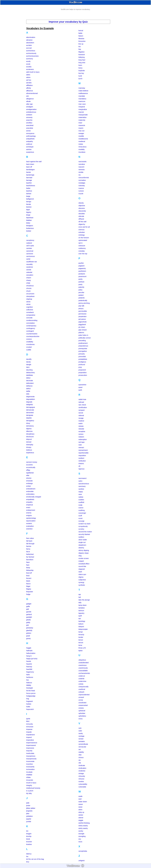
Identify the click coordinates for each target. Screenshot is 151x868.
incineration (30, 769)
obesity (81, 203)
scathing (82, 510)
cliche (28, 302)
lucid (80, 76)
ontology (82, 235)
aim (28, 96)
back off (29, 167)
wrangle (81, 834)
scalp (80, 505)
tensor (81, 640)
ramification (83, 407)
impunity (29, 751)
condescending (32, 320)
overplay (82, 251)
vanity (81, 733)
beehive (29, 191)
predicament (83, 343)
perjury (81, 308)
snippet (81, 561)
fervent (29, 578)
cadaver (29, 243)
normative (82, 180)
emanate (29, 481)
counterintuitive (32, 334)
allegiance (30, 99)
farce (28, 552)
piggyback (82, 324)
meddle (81, 136)
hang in (29, 656)
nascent (81, 167)
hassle (29, 661)
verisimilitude (83, 744)
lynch (80, 79)
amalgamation (31, 109)
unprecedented (84, 695)
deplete (29, 418)
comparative (31, 315)
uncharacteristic (84, 673)
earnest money (32, 462)
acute (28, 64)
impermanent (31, 745)
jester (28, 806)
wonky (81, 831)
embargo (29, 483)
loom (80, 65)
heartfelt (29, 669)
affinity (29, 88)
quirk (80, 390)
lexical (81, 31)
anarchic (29, 120)
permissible (83, 311)
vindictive (82, 771)
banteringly (30, 175)
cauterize (30, 267)
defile (28, 391)
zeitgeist (82, 861)
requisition (82, 456)
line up (81, 44)
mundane (82, 152)
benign (29, 202)
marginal (82, 107)
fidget (28, 586)
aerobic (29, 83)
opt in (80, 243)
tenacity (81, 635)
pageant (81, 266)
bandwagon (30, 170)
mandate (82, 96)
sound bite (82, 566)
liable (80, 33)
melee (81, 144)
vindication (82, 768)
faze (28, 565)
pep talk (81, 306)
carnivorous (30, 256)
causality (29, 264)
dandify (29, 359)
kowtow (29, 844)
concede (29, 318)
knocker (29, 842)
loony (80, 68)
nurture (81, 191)
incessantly (30, 767)
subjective (82, 580)
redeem (81, 437)
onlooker (82, 232)
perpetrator (82, 316)
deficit (28, 389)
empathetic (30, 499)
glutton (29, 633)
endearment (31, 510)
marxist (81, 112)
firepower (30, 592)
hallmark (29, 651)
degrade (29, 402)
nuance (81, 188)
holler (28, 707)
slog (80, 556)
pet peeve (82, 319)
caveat (29, 270)
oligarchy (82, 224)
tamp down (82, 605)
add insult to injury (33, 72)
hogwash (30, 701)
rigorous (81, 469)
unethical (82, 689)
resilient (81, 458)
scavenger (82, 513)
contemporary (31, 326)
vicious (81, 757)
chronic (29, 288)
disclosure (30, 437)
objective (82, 206)
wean (80, 807)
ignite (28, 719)
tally (80, 603)
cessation (30, 275)
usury (80, 719)
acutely (29, 67)
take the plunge (84, 600)
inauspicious (31, 756)
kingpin (29, 834)
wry (80, 839)
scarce (81, 508)
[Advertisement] (128, 31)
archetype (30, 147)
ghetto (28, 620)
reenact (81, 448)
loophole (82, 71)
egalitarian (30, 473)
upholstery (82, 716)
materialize (82, 117)
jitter (28, 814)
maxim (81, 128)
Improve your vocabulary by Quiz (68, 22)
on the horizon (84, 238)
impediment (30, 735)
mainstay (82, 88)
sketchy (81, 548)
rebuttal (81, 429)
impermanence (32, 743)
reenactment (83, 450)
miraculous (82, 147)
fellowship (30, 570)
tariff (80, 616)
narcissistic (82, 162)
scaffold (81, 502)
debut (28, 378)
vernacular (82, 747)
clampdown (30, 296)
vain (80, 728)
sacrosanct (82, 478)
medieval (82, 141)
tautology (82, 621)
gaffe (28, 606)
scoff (80, 516)
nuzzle (81, 194)
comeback (30, 312)
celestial (29, 272)
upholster (82, 713)
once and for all (84, 227)
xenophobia (83, 851)
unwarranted (83, 705)
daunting (29, 370)
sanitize (81, 489)
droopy (29, 447)
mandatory (82, 99)
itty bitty (29, 793)
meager (81, 133)
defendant (30, 383)
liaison (81, 36)
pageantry (82, 268)
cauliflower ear (32, 262)
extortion (29, 529)
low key (81, 73)
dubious (29, 450)
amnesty (29, 117)
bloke (28, 223)
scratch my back (84, 524)
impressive (30, 748)
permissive (82, 314)
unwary (81, 708)
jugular (29, 819)
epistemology (31, 518)
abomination (31, 37)
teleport (81, 627)
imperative (30, 740)
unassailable (83, 671)
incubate (29, 772)
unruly (81, 700)
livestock (82, 55)
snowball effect (84, 564)
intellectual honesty (33, 788)
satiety (81, 497)
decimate (30, 381)
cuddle (29, 350)
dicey (28, 423)
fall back (29, 541)
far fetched (30, 557)
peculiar (81, 292)
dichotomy (30, 426)
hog (28, 699)
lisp (80, 49)
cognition (30, 307)
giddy (28, 622)
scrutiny (81, 529)
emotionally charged (34, 497)
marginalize (83, 109)
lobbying (82, 57)
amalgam (30, 107)
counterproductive (33, 336)
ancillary (29, 123)
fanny (28, 549)
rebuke (81, 426)
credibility (30, 342)
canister (29, 248)
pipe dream (83, 330)
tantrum (81, 611)
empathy (29, 502)
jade (28, 803)
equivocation (31, 521)
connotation (30, 323)
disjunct (29, 439)
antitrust (29, 144)
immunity (30, 724)
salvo (80, 481)
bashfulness (31, 186)
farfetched (30, 554)
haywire (29, 664)
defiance (29, 386)
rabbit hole (82, 399)
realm (81, 423)
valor (80, 731)
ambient (29, 115)
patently (81, 287)
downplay (30, 445)
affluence (30, 91)
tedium (81, 624)
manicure (82, 101)
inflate (28, 777)
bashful (29, 183)
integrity (29, 785)
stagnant (82, 569)
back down (30, 164)
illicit (28, 721)
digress (29, 429)
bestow (29, 207)
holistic (29, 704)
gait (28, 609)
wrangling (82, 836)
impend (29, 737)
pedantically (83, 300)
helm (28, 675)
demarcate (30, 410)
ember (29, 486)
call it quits (30, 246)
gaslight (29, 617)
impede (29, 732)
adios (28, 75)
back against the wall (34, 162)
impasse (29, 729)
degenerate (30, 397)
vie (80, 760)
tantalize (82, 608)
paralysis (82, 274)
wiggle (81, 820)
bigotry (29, 212)
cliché (28, 304)
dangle (29, 365)
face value (30, 538)
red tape (82, 442)
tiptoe (80, 651)
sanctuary (82, 486)
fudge (28, 594)
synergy (81, 582)
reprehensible (83, 453)
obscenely (82, 211)
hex (28, 680)
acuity (28, 61)
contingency (31, 328)
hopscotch (30, 709)
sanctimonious (84, 484)
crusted (29, 347)
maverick (82, 125)
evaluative (30, 526)
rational (81, 415)
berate (29, 204)
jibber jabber (31, 808)
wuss (80, 842)
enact (28, 507)
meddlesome (83, 139)
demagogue (31, 407)
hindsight (30, 688)
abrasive (29, 40)
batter (28, 188)
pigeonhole (82, 322)
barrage (29, 180)
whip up (81, 812)
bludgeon (30, 226)
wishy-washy (83, 826)
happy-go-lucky (32, 659)
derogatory (30, 421)
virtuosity (82, 776)
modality (82, 149)
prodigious (82, 362)
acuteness (30, 69)
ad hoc (29, 80)
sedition (81, 537)
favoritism (30, 560)
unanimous (82, 665)
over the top (83, 254)
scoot (80, 518)
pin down (82, 327)
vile (80, 763)
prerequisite (83, 349)
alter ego (29, 104)
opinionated (83, 240)
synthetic (82, 585)
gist (28, 625)
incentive (29, 764)
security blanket (84, 534)
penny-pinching (84, 303)
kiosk (28, 839)
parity (80, 279)
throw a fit (82, 648)
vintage (81, 773)
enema (29, 513)
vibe (80, 755)
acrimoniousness (32, 56)
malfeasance (83, 93)
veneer (81, 739)
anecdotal (30, 125)
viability (81, 752)
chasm (29, 278)
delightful (30, 405)
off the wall (82, 222)
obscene (82, 208)
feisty (28, 568)
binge (28, 215)
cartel (28, 259)
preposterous (83, 346)
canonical (30, 251)
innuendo (30, 780)
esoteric (29, 523)
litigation (82, 52)
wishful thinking (84, 823)
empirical (30, 505)
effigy (28, 470)
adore (28, 77)
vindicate (82, 765)
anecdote (30, 128)
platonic (81, 333)
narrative (82, 164)
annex (28, 131)
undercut (82, 676)
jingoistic (29, 811)
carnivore (30, 254)
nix (80, 175)
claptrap (29, 299)
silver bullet (83, 540)
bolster (29, 231)
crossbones (30, 344)
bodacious (30, 228)
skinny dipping (84, 550)
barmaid (29, 178)
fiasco (28, 584)
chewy (29, 280)
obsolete (82, 214)
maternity (82, 120)
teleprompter (83, 629)
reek (80, 445)
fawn (28, 562)
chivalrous (30, 286)
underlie (81, 679)
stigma (81, 577)
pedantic (82, 298)
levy (28, 862)
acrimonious (31, 51)
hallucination (31, 653)
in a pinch (30, 791)
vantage (81, 736)
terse (80, 645)
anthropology (31, 136)
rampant (82, 410)
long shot (82, 63)
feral (28, 576)
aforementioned (32, 93)
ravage (81, 418)
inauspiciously (31, 759)
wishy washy (83, 828)
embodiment (31, 489)
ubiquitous (82, 660)
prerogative (83, 351)
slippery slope (84, 553)
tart (80, 619)
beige (28, 196)
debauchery (31, 373)
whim (80, 810)
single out (82, 542)
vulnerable (82, 787)
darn (28, 367)
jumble (29, 822)
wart (80, 799)
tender (81, 637)
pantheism (82, 271)
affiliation (29, 85)
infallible (29, 775)
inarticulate (30, 753)
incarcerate (30, 761)
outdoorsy (82, 248)
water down (83, 802)
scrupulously (83, 526)
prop (80, 367)
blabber (29, 220)
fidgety (29, 589)
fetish (28, 581)
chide (28, 283)
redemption (83, 439)
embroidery (30, 494)
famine (29, 546)
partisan (81, 282)
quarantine (82, 385)
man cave (82, 104)
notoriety (82, 186)
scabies (81, 500)
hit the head (31, 691)
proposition (82, 373)
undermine (82, 681)
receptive (82, 431)
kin (27, 831)
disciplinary (30, 434)
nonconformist (84, 178)
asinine (29, 149)
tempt (81, 632)
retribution (82, 461)
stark (80, 572)
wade (80, 796)
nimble (81, 172)
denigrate (30, 415)
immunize (30, 727)
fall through (30, 544)
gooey (28, 638)
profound (82, 365)
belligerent (30, 199)
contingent (30, 331)
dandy (28, 362)
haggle (29, 648)
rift (79, 466)
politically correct (85, 338)
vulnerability (83, 784)
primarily (82, 354)
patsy (80, 290)
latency (29, 854)
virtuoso (81, 779)
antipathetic (30, 139)
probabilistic (83, 359)
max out (81, 131)
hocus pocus (31, 693)
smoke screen (84, 558)
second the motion (85, 532)
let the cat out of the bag (35, 859)
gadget (29, 604)
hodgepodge (31, 696)
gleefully (29, 630)
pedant (81, 295)
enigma (29, 515)
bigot (28, 210)
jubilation (29, 816)
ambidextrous (31, 112)
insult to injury (31, 783)
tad (80, 597)
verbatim (82, 741)
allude (28, 101)
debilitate (30, 375)
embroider (30, 491)
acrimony (30, 59)
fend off (29, 573)
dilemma (29, 431)
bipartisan (30, 218)
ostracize (82, 246)
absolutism (30, 43)
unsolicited (82, 703)
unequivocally (83, 687)
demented (30, 413)
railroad (81, 402)
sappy (81, 492)
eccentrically (31, 467)
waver (81, 804)
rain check (82, 405)
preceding (82, 341)
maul (80, 123)
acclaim (29, 45)
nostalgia (82, 183)
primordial (82, 357)
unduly (81, 684)
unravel (81, 697)
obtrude (81, 216)
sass (80, 494)
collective (30, 310)
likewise (81, 39)
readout (81, 421)
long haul (82, 60)
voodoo (81, 781)
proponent (82, 370)
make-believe (83, 91)
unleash (81, 692)
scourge (81, 521)
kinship (29, 836)
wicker (81, 815)
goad (28, 636)
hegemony (30, 672)
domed (29, 442)
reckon (81, 434)
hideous (29, 683)
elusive (29, 478)
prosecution (83, 375)
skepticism (82, 545)
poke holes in (83, 335)
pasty (80, 284)
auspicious (30, 152)
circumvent (30, 294)
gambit (29, 612)
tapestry (81, 613)
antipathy (30, 141)
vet (80, 749)
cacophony (30, 240)
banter (29, 172)
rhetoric (81, 464)
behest (29, 194)
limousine (82, 41)
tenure (81, 643)
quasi (80, 387)
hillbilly (29, 685)
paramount (82, 276)
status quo (82, 574)
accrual (29, 48)
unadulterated (84, 663)
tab (80, 595)
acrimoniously (31, 53)
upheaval (82, 711)
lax (27, 856)
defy (28, 394)
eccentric (30, 465)
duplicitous (30, 453)
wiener (81, 818)
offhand (81, 219)
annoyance (30, 133)
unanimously (83, 668)
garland (29, 614)
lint (80, 47)
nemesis (82, 170)
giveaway (30, 628)
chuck (28, 291)
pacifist (81, 263)
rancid (81, 413)
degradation (31, 399)
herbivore (30, 677)
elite (28, 475)
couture (29, 339)
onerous (81, 230)
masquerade (83, 115)
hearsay (29, 667)
